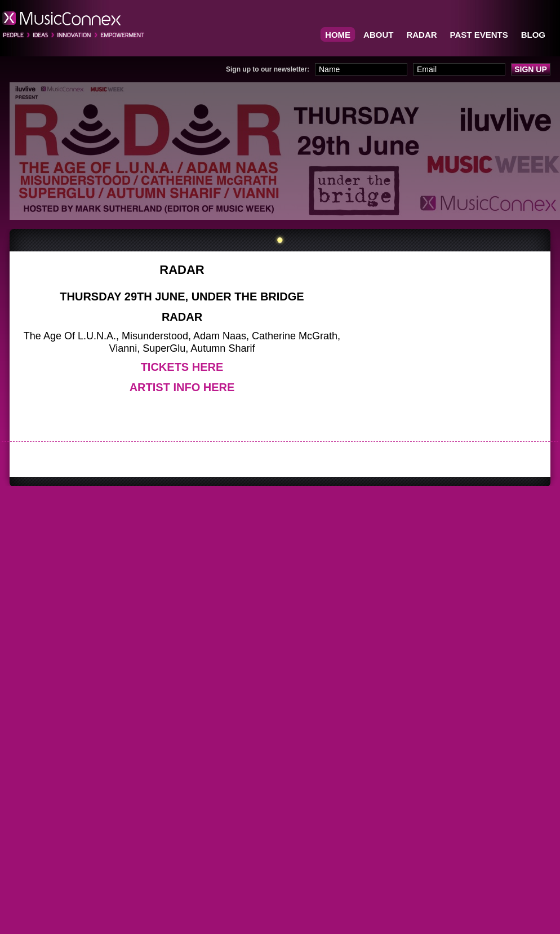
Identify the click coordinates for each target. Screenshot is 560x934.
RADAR (421, 35)
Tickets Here (182, 367)
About (378, 35)
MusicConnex (74, 25)
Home (338, 35)
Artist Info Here (182, 387)
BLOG (533, 35)
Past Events (479, 35)
